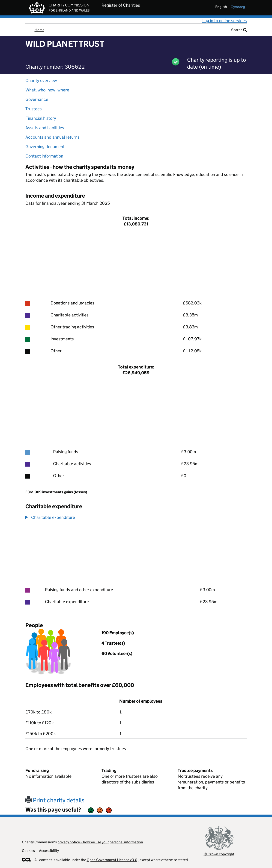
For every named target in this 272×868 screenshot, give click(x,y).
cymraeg (238, 7)
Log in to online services (225, 21)
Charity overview (41, 80)
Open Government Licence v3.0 (112, 860)
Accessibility (49, 851)
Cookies (28, 851)
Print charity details (55, 800)
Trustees (34, 109)
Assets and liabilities (45, 128)
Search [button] (239, 30)
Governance (37, 99)
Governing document (45, 147)
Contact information (44, 156)
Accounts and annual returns (52, 137)
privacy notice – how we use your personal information (100, 842)
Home (39, 30)
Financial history (41, 118)
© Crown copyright (219, 854)
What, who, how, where (47, 90)
